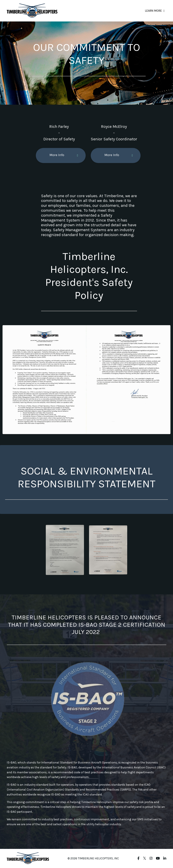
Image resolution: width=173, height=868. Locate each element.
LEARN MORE (155, 11)
